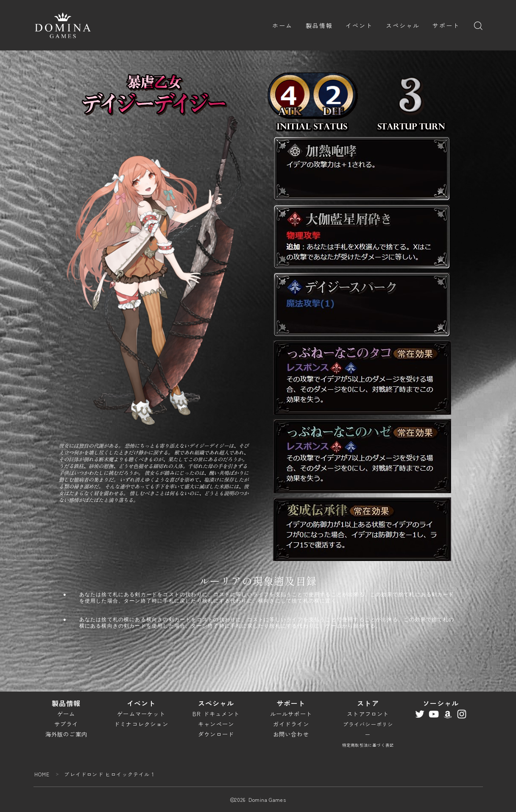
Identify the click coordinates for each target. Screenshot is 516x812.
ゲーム (66, 714)
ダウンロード (216, 734)
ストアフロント (368, 714)
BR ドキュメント (216, 714)
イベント (359, 25)
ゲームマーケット (141, 714)
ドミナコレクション (141, 724)
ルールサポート (291, 714)
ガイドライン (291, 724)
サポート (446, 25)
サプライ (66, 724)
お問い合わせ (291, 734)
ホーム (282, 25)
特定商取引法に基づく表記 (368, 745)
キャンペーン (216, 724)
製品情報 (319, 25)
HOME (42, 774)
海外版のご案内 (66, 734)
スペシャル (403, 25)
